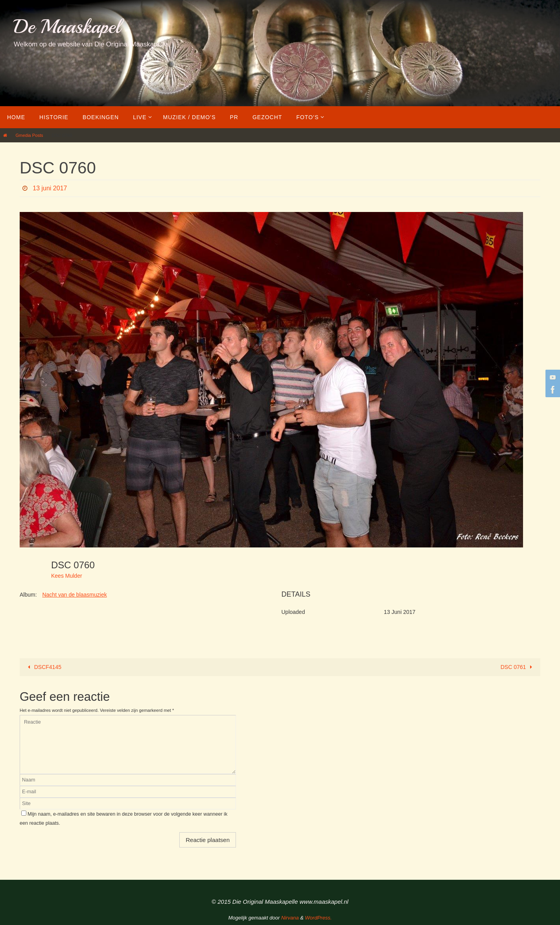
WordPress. (319, 918)
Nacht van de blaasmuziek (74, 595)
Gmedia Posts (29, 135)
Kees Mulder (67, 576)
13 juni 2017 (50, 188)
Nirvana (290, 918)
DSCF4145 (43, 667)
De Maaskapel (67, 27)
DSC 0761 (518, 667)
